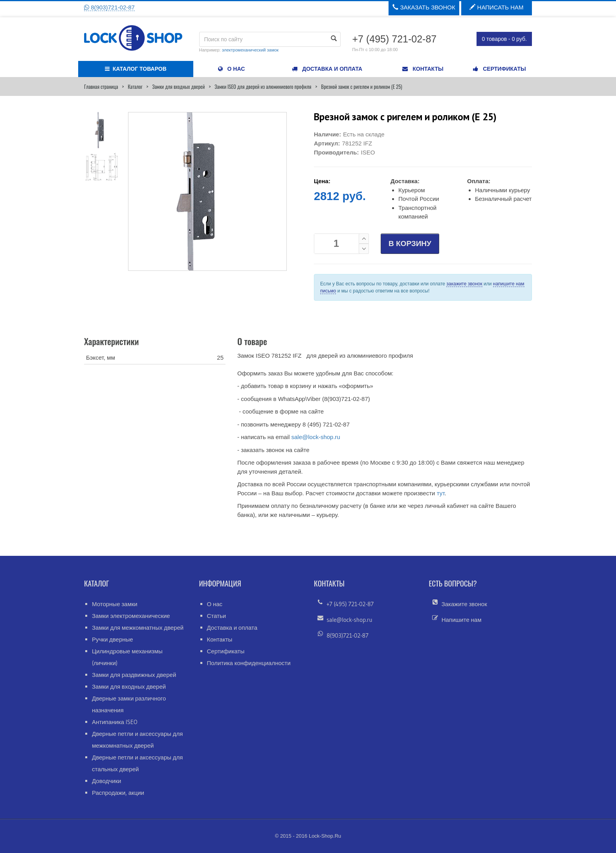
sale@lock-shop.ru (315, 437)
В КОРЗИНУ (410, 244)
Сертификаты (226, 651)
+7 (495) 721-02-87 (350, 604)
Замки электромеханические (131, 616)
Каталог (135, 86)
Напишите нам (462, 620)
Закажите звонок (464, 604)
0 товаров (504, 39)
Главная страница (101, 86)
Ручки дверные (113, 639)
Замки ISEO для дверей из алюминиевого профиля (263, 86)
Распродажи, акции (118, 793)
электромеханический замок (250, 50)
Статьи (217, 616)
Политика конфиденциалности (249, 663)
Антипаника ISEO (115, 722)
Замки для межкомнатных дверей (138, 628)
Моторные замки (115, 604)
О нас (215, 604)
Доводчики (106, 781)
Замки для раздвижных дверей (134, 675)
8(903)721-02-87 (109, 7)
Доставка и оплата (232, 628)
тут (441, 493)
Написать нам (496, 7)
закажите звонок (464, 284)
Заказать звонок (424, 7)
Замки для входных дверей (178, 86)
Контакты (220, 639)
